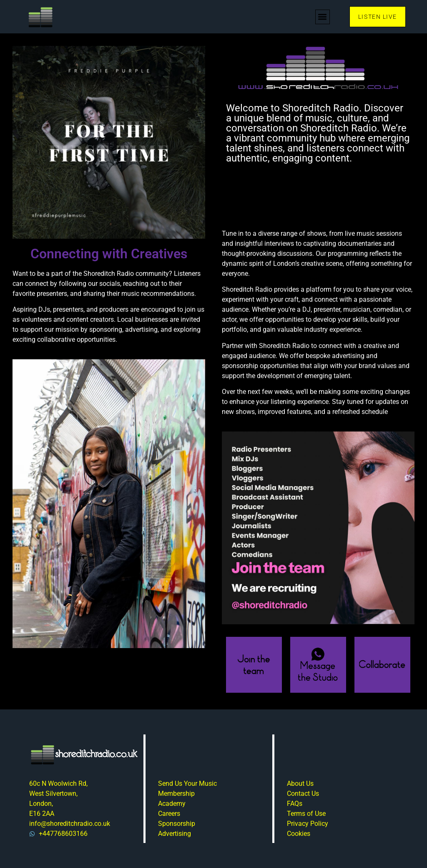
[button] (323, 17)
